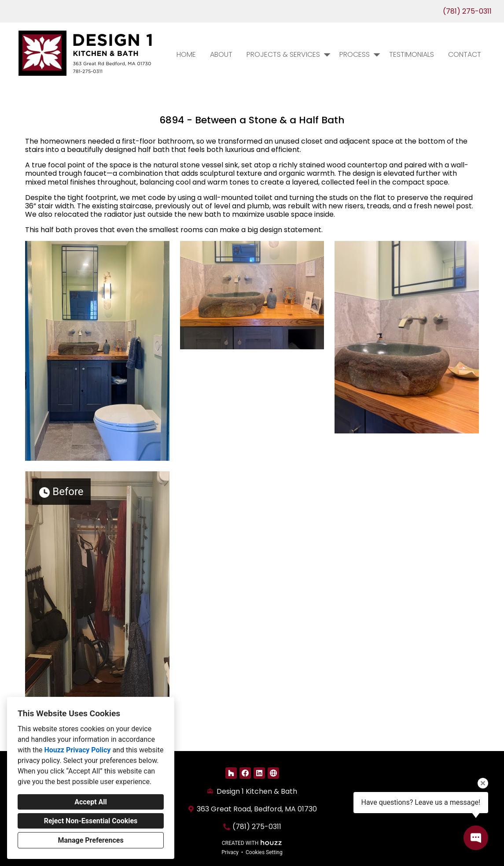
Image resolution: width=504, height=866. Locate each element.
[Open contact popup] (476, 838)
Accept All (91, 802)
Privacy (230, 852)
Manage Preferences (90, 840)
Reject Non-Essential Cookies (91, 821)
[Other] (273, 773)
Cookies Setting (264, 852)
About (221, 54)
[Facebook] (245, 773)
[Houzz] (231, 773)
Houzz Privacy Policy (77, 750)
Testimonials (412, 54)
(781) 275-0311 (467, 11)
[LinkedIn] (259, 773)
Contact (465, 54)
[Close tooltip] (483, 783)
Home (186, 54)
